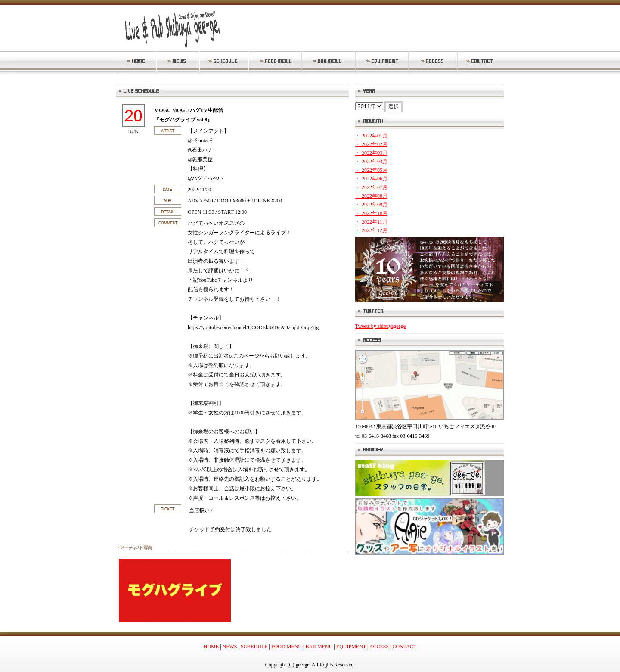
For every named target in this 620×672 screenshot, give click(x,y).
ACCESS (379, 647)
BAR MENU (319, 647)
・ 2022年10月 (371, 213)
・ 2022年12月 (371, 230)
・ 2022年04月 (371, 162)
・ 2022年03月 (371, 153)
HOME (211, 647)
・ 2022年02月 (371, 144)
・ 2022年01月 (371, 136)
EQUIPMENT (351, 647)
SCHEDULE (254, 647)
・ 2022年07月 (371, 187)
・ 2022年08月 (371, 196)
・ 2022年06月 (371, 179)
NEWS (230, 647)
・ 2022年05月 (371, 170)
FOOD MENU (287, 647)
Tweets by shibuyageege (380, 326)
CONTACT (405, 647)
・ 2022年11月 (371, 222)
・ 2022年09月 (371, 205)
